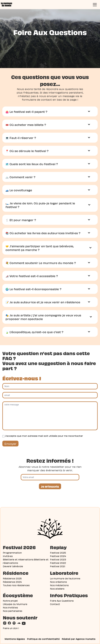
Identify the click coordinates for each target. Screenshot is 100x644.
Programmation (12, 552)
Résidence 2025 (12, 578)
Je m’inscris (50, 486)
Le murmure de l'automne (65, 578)
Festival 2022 (58, 563)
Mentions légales (15, 639)
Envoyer (10, 443)
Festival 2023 (58, 559)
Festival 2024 (58, 556)
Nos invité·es (10, 607)
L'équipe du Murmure (15, 604)
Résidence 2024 (12, 582)
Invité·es (8, 556)
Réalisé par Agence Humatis (79, 639)
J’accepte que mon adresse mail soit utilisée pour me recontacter (44, 436)
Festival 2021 (58, 566)
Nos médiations (59, 585)
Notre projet (10, 600)
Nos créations (58, 582)
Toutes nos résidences (16, 585)
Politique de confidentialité (43, 639)
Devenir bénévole (13, 566)
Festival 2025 (58, 552)
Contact (55, 604)
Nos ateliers (57, 588)
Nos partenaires (12, 611)
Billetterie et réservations (18, 559)
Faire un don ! (11, 628)
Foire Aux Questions (62, 600)
